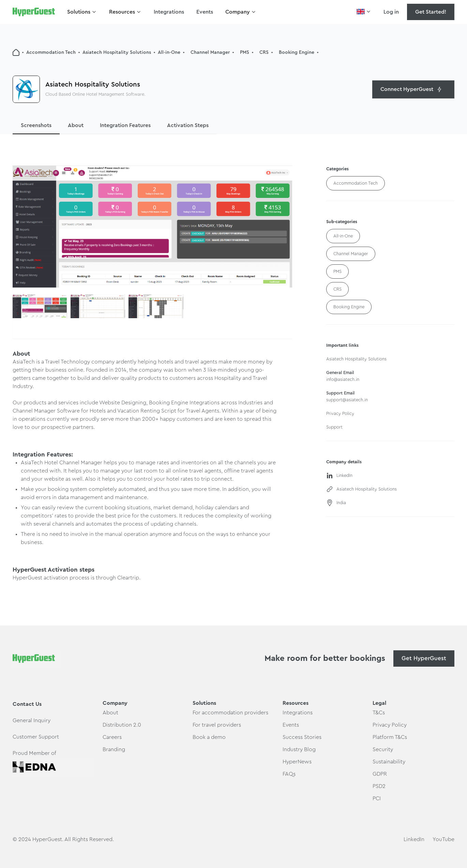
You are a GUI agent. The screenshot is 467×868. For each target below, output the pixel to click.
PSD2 (379, 786)
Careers (112, 737)
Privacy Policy (390, 725)
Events (205, 12)
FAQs (289, 774)
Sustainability (389, 762)
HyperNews (297, 762)
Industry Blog (299, 749)
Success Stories (302, 737)
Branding (114, 749)
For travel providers (217, 725)
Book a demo (209, 737)
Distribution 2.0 (122, 725)
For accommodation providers (230, 713)
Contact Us (27, 704)
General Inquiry (32, 720)
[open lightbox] (152, 227)
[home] (34, 12)
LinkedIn (414, 839)
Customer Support (36, 737)
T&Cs (379, 713)
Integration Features (125, 125)
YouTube (443, 839)
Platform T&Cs (390, 737)
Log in (391, 12)
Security (383, 749)
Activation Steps (188, 125)
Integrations (169, 12)
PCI (377, 799)
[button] (82, 12)
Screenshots (36, 125)
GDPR (380, 774)
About (76, 125)
